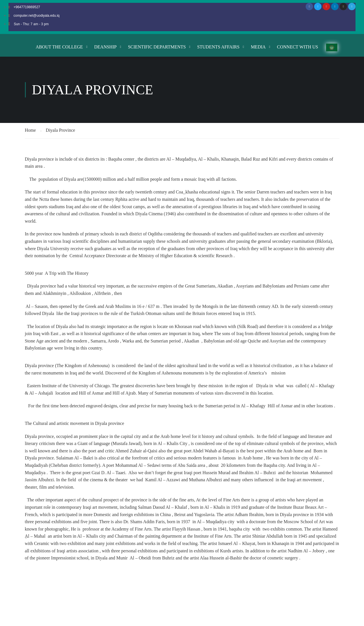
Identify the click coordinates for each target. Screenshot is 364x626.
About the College (59, 47)
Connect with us (298, 47)
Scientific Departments (157, 47)
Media (258, 47)
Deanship (106, 47)
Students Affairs (218, 47)
